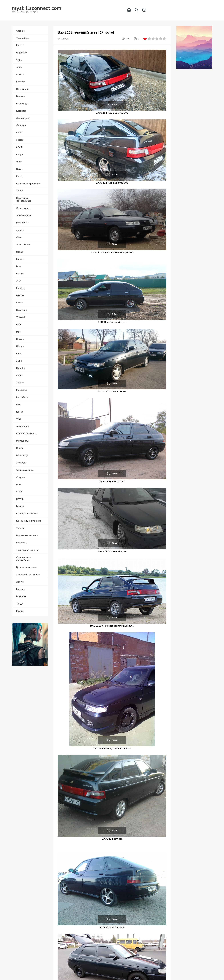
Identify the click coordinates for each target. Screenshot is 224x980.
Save (115, 105)
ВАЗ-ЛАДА (63, 39)
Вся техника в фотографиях (37, 10)
